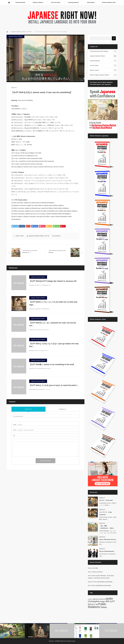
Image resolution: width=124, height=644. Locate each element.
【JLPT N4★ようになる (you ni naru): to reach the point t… (54, 385)
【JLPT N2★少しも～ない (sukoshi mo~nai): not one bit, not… (53, 324)
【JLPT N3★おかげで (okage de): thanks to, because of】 (54, 281)
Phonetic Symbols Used (109, 2)
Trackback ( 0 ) (62, 409)
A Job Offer (95, 568)
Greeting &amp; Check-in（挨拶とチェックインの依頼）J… (108, 504)
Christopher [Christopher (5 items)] (94, 601)
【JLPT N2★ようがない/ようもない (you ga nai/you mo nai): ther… (54, 345)
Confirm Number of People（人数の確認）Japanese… (108, 518)
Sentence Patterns (38, 2)
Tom (89, 568)
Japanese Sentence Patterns (15, 36)
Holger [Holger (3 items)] (102, 601)
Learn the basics (56, 2)
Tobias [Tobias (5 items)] (104, 607)
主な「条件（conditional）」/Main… (107, 527)
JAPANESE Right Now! (61, 641)
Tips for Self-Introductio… (107, 551)
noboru (22, 236)
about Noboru (91, 2)
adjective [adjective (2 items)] (96, 599)
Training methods (20, 2)
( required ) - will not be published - (24, 430)
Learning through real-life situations (103, 51)
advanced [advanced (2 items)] (102, 599)
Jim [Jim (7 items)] (107, 601)
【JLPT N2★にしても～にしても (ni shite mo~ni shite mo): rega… (53, 303)
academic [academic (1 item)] (90, 599)
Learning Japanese (73, 2)
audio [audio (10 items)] (109, 599)
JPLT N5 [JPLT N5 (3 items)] (94, 604)
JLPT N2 (47, 236)
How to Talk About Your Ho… (108, 539)
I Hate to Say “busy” (97, 572)
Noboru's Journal (103, 70)
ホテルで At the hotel (106, 500)
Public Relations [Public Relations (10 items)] (97, 605)
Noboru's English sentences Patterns (103, 75)
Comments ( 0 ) (29, 409)
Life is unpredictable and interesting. (103, 582)
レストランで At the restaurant (106, 513)
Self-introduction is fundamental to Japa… (107, 555)
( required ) (18, 425)
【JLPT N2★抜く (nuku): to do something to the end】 (53, 364)
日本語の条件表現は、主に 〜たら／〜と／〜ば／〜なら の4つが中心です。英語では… (108, 533)
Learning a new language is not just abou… (108, 543)
